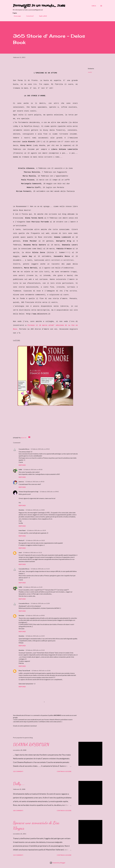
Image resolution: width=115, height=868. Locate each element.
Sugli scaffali (42, 16)
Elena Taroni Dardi (24, 671)
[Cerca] (94, 6)
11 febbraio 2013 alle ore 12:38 (40, 603)
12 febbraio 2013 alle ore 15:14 (35, 650)
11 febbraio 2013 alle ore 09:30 (33, 470)
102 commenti (18, 811)
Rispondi (22, 465)
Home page (16, 16)
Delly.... (19, 784)
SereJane (21, 615)
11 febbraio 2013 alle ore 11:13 (40, 569)
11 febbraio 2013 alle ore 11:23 (33, 587)
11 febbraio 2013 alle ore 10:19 (36, 530)
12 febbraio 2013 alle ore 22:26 (41, 671)
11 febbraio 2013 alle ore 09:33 (35, 482)
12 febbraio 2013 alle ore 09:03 (35, 615)
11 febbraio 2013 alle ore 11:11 (32, 552)
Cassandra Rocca (24, 449)
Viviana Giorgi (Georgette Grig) (28, 492)
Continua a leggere (64, 771)
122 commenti (18, 771)
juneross (21, 482)
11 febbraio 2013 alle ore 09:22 (40, 449)
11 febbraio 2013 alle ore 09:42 (49, 492)
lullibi (20, 470)
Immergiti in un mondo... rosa (39, 6)
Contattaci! (29, 16)
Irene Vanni (22, 530)
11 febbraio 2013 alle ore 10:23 (35, 540)
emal (20, 552)
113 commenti (18, 855)
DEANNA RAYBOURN (31, 745)
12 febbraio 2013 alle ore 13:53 (35, 636)
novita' (90, 72)
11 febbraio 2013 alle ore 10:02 (35, 510)
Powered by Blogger (58, 863)
